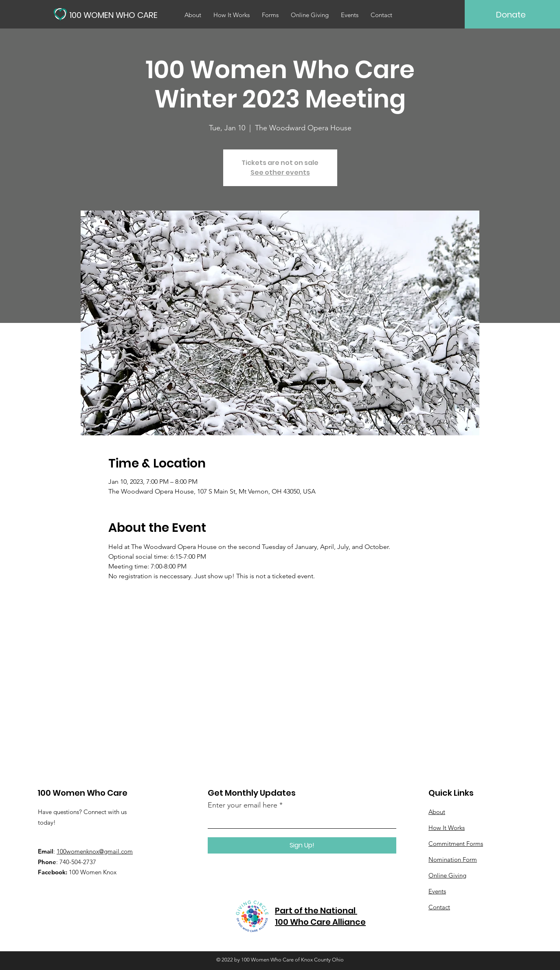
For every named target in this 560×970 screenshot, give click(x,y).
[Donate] (511, 15)
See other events (280, 172)
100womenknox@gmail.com (95, 851)
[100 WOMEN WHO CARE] (116, 15)
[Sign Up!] (302, 845)
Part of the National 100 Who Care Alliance (320, 916)
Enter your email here (243, 805)
